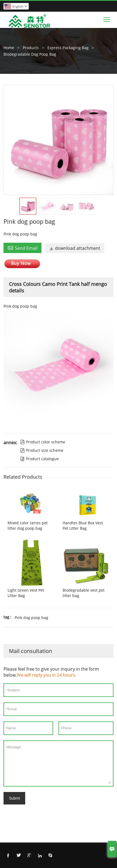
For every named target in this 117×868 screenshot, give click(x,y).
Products (31, 48)
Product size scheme (42, 450)
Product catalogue (40, 459)
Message (58, 763)
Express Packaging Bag (68, 48)
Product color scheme (43, 442)
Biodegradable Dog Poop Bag (30, 54)
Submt (14, 798)
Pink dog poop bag (31, 618)
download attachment (75, 248)
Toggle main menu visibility (107, 18)
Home (9, 48)
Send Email (22, 248)
